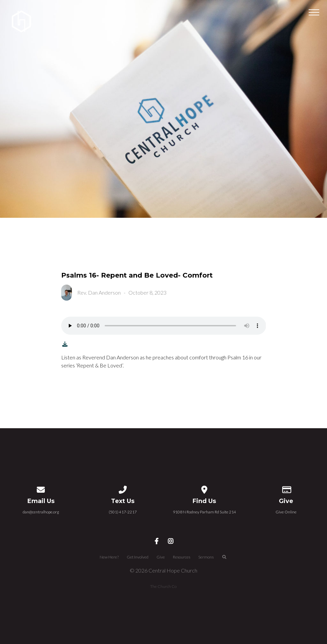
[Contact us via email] (41, 489)
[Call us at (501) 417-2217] (123, 489)
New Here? (109, 557)
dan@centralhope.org (41, 512)
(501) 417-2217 (123, 512)
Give (161, 557)
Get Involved (138, 557)
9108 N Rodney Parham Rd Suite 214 (204, 512)
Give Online (286, 512)
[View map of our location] (204, 489)
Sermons (206, 557)
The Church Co (163, 586)
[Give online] (286, 489)
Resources (182, 557)
